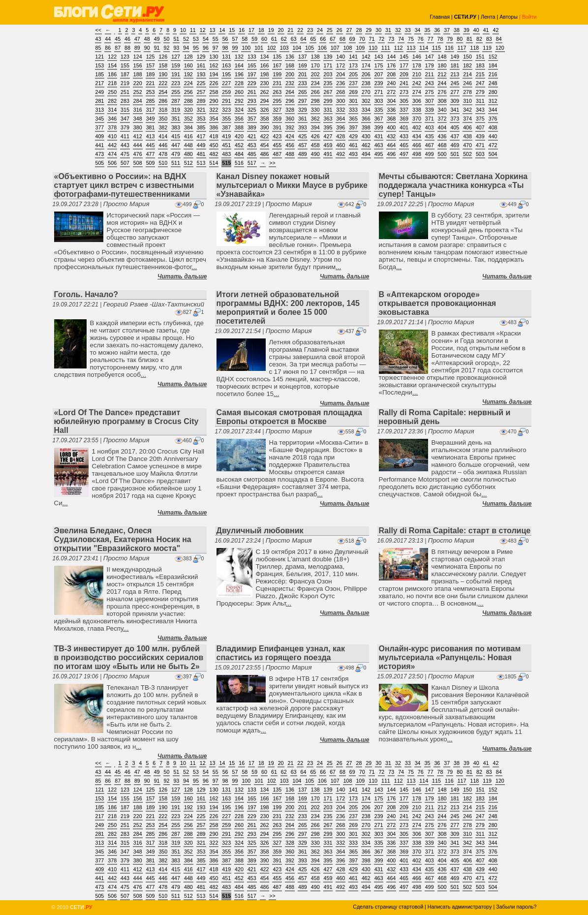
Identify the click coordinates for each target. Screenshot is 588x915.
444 (138, 145)
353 (201, 119)
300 (340, 101)
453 (252, 145)
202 (315, 74)
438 (467, 136)
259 (226, 92)
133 (252, 57)
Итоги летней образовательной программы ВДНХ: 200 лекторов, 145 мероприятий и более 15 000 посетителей (288, 308)
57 (235, 39)
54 (206, 39)
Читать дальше (182, 276)
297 (303, 101)
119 (487, 48)
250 (112, 92)
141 (353, 57)
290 (214, 101)
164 (239, 65)
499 (430, 154)
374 (467, 119)
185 (100, 74)
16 (242, 30)
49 (157, 39)
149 (455, 57)
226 (214, 83)
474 (112, 154)
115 (436, 48)
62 (284, 39)
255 (176, 92)
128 (188, 57)
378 (112, 127)
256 (188, 92)
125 (151, 57)
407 (480, 127)
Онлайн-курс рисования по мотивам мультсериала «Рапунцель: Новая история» (450, 657)
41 (486, 30)
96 (206, 48)
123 (125, 57)
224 (188, 83)
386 (214, 127)
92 (167, 48)
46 (127, 39)
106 (322, 48)
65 (313, 39)
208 (391, 74)
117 (462, 48)
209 (404, 74)
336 (391, 110)
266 (315, 92)
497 (404, 154)
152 (493, 57)
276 (442, 92)
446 (163, 145)
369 (404, 119)
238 (366, 83)
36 (437, 30)
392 (290, 127)
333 (353, 110)
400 (391, 127)
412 (138, 136)
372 (442, 119)
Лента (488, 17)
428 (340, 136)
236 (340, 83)
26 (340, 30)
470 (467, 145)
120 (500, 48)
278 (467, 92)
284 (138, 101)
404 (442, 127)
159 (176, 65)
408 (493, 127)
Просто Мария (126, 204)
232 (290, 83)
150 (467, 57)
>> (272, 163)
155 (125, 65)
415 (176, 136)
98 (225, 48)
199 (277, 74)
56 (225, 39)
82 (479, 39)
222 (163, 83)
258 (214, 92)
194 (214, 74)
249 (100, 92)
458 (315, 145)
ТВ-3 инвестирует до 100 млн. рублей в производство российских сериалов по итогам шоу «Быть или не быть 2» (129, 657)
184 (493, 65)
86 (108, 48)
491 (328, 154)
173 (353, 65)
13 (213, 30)
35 (428, 30)
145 (404, 57)
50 (167, 39)
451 (226, 145)
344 (493, 110)
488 (290, 154)
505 (100, 163)
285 (151, 101)
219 (125, 83)
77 (431, 39)
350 (163, 119)
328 (290, 110)
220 (138, 83)
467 (430, 145)
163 (226, 65)
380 (138, 127)
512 (188, 163)
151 (480, 57)
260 (239, 92)
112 (399, 48)
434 (417, 136)
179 (430, 65)
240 (391, 83)
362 (315, 119)
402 (417, 127)
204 (340, 74)
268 (340, 92)
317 (151, 110)
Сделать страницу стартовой (388, 907)
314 (112, 110)
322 (214, 110)
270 (366, 92)
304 (391, 101)
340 (442, 110)
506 (112, 163)
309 (455, 101)
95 (196, 48)
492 (340, 154)
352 (188, 119)
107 (335, 48)
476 (138, 154)
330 (315, 110)
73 (391, 39)
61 (274, 39)
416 (188, 136)
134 (265, 57)
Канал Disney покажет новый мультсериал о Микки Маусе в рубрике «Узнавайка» (292, 185)
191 (176, 74)
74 (401, 39)
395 (328, 127)
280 (493, 92)
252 (138, 92)
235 (328, 83)
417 (201, 136)
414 (163, 136)
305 (404, 101)
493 (353, 154)
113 (411, 48)
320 (188, 110)
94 (186, 48)
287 (176, 101)
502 (467, 154)
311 (480, 101)
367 (379, 119)
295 (277, 101)
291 (226, 101)
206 (366, 74)
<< (98, 30)
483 (226, 154)
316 (138, 110)
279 (480, 92)
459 (328, 145)
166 (265, 65)
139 (328, 57)
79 (450, 39)
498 (417, 154)
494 (366, 154)
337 (404, 110)
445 (151, 145)
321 (201, 110)
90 (147, 48)
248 (493, 83)
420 (239, 136)
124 (138, 57)
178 (417, 65)
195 (226, 74)
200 (290, 74)
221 (151, 83)
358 (265, 119)
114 (424, 48)
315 (125, 110)
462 (366, 145)
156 (138, 65)
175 (379, 65)
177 (404, 65)
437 (455, 136)
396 (340, 127)
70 (362, 39)
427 (328, 136)
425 (303, 136)
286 (163, 101)
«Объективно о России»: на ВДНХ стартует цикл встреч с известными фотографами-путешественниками (124, 185)
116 (449, 48)
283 (125, 101)
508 (138, 163)
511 (176, 163)
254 (163, 92)
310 (467, 101)
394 (315, 127)
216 (493, 74)
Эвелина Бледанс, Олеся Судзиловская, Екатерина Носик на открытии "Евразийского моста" (123, 539)
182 (467, 65)
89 (137, 48)
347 (125, 119)
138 (315, 57)
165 (252, 65)
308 (442, 101)
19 (271, 30)
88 (127, 48)
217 (100, 83)
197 (252, 74)
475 (125, 154)
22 (300, 30)
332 (340, 110)
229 (252, 83)
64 (304, 39)
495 (379, 154)
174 (366, 65)
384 (188, 127)
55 (216, 39)
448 (188, 145)
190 (163, 74)
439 (480, 136)
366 (366, 119)
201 (303, 74)
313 (100, 110)
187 (125, 74)
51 (176, 39)
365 (353, 119)
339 (430, 110)
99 (235, 48)
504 (493, 154)
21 (291, 30)
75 (411, 39)
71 (372, 39)
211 (430, 74)
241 (404, 83)
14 (222, 30)
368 (391, 119)
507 (125, 163)
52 (186, 39)
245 (455, 83)
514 (214, 163)
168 (290, 65)
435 (430, 136)
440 (493, 136)
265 (303, 92)
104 (297, 48)
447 (176, 145)
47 (137, 39)
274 (417, 92)
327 (277, 110)
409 (100, 136)
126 (163, 57)
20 (281, 30)
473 (100, 154)
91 (157, 48)
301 (353, 101)
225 (201, 83)
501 (455, 154)
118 (474, 48)
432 (391, 136)
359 (277, 119)
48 (147, 39)
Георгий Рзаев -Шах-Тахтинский (154, 304)
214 (467, 74)
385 (201, 127)
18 (261, 30)
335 (379, 110)
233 (303, 83)
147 (430, 57)
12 (203, 30)
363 (328, 119)
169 (303, 65)
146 (417, 57)
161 (201, 65)
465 (404, 145)
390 (265, 127)
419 (226, 136)
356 (239, 119)
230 (265, 83)
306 (417, 101)
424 (290, 136)
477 (151, 154)
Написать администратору (460, 907)
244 (442, 83)
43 (98, 39)
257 (201, 92)
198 (265, 74)
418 (214, 136)
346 (112, 119)
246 (467, 83)
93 (176, 48)
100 (246, 48)
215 (480, 74)
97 (216, 48)
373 (455, 119)
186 (112, 74)
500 (442, 154)
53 (196, 39)
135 (277, 57)
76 (421, 39)
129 (201, 57)
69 (352, 39)
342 (467, 110)
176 (391, 65)
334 (366, 110)
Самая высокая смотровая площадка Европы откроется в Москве (289, 417)
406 (467, 127)
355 (226, 119)
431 (379, 136)
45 (118, 39)
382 (163, 127)
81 (469, 39)
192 (188, 74)
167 (277, 65)
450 (214, 145)
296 (290, 101)
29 (369, 30)
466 (417, 145)
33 (408, 30)
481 (201, 154)
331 (328, 110)
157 (151, 65)
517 (252, 163)
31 (388, 30)
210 (417, 74)
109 (360, 48)
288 (188, 101)
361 (303, 119)
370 (417, 119)
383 (176, 127)
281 (100, 101)
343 (480, 110)
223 (176, 83)
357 (252, 119)
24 (320, 30)
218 (112, 83)
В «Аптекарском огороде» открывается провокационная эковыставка (438, 303)
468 (442, 145)
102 (272, 48)
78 (440, 39)
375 (480, 119)
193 (201, 74)
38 (457, 30)
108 (348, 48)
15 (232, 30)
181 (455, 65)
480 (188, 154)
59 (254, 39)
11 (193, 30)
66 (323, 39)
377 (100, 127)
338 (417, 110)
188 (138, 74)
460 (340, 145)
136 (290, 57)
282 (112, 101)
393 (303, 127)
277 (455, 92)
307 (430, 101)
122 (112, 57)
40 (476, 30)
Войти (529, 17)
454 (265, 145)
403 (430, 127)
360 (290, 119)
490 (315, 154)
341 (455, 110)
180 (442, 65)
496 (391, 154)
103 (284, 48)
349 (151, 119)
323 (226, 110)
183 (480, 65)
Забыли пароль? (516, 907)
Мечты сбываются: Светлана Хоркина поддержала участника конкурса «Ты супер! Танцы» (453, 185)
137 (303, 57)
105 (309, 48)
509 (151, 163)
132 (239, 57)
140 (340, 57)
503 (480, 154)
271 (379, 92)
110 (373, 48)
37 (447, 30)
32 (398, 30)
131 (226, 57)
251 (125, 92)
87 (118, 48)
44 (108, 39)
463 (379, 145)
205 (353, 74)
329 (303, 110)
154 (112, 65)
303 (379, 101)
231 (277, 83)
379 (125, 127)
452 (239, 145)
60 (264, 39)
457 (303, 145)
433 (404, 136)
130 (214, 57)
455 (277, 145)
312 (493, 101)
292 (239, 101)
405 (455, 127)
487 (277, 154)
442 (112, 145)
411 (125, 136)
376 (493, 119)
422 (265, 136)
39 (466, 30)
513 (201, 163)
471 (480, 145)
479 (176, 154)
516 (239, 163)
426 (315, 136)
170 (315, 65)
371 (430, 119)
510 (163, 163)
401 (404, 127)
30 (378, 30)
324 (239, 110)
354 (214, 119)
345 (100, 119)
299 (328, 101)
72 (381, 39)
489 (303, 154)
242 (417, 83)
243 (430, 83)
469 (455, 145)
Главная (440, 17)
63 (294, 39)
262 (265, 92)
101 (259, 48)
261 (252, 92)
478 (163, 154)
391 (277, 127)
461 (353, 145)
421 (252, 136)
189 (151, 74)
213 (455, 74)
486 (265, 154)
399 (379, 127)
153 (100, 65)
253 (151, 92)
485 (252, 154)
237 (353, 83)
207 (379, 74)
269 (353, 92)
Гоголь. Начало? (86, 294)
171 (328, 65)
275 (430, 92)
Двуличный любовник (260, 531)
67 (333, 39)
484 (239, 154)
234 (315, 83)
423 (277, 136)
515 (226, 163)
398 (366, 127)
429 (353, 136)
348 (138, 119)
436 (442, 136)
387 (226, 127)
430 (366, 136)
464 (391, 145)
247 (480, 83)
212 (442, 74)
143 (379, 57)
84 (499, 39)
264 (290, 92)
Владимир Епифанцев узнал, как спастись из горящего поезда (281, 653)
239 (379, 83)
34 (418, 30)
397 (353, 127)
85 (98, 48)
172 (340, 65)
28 (359, 30)
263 (277, 92)
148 (442, 57)
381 (151, 127)
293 (252, 101)
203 (328, 74)
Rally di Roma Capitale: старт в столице (455, 531)
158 (163, 65)
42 (496, 30)
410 (112, 136)
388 (239, 127)
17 (251, 30)
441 (100, 145)
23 (310, 30)
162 (214, 65)
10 (183, 30)
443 (125, 145)
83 (489, 39)
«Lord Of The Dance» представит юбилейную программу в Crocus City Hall (126, 421)
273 (404, 92)
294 (265, 101)
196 (239, 74)
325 (252, 110)
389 (252, 127)
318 (163, 110)
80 (460, 39)
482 (214, 154)
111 (386, 48)
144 (391, 57)
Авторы (509, 17)
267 (328, 92)
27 (349, 30)
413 (151, 136)
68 (342, 39)
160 (188, 65)
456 (290, 145)
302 (366, 101)
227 (226, 83)
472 (493, 145)
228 (239, 83)
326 (265, 110)
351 (176, 119)
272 (391, 92)
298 (315, 101)
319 (176, 110)
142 (366, 57)
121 (100, 57)
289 (201, 101)
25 (330, 30)
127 (176, 57)
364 (340, 119)
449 (201, 145)
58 (245, 39)
